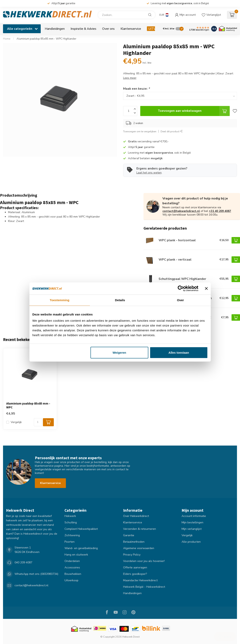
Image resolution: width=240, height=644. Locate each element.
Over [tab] (180, 300)
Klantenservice (131, 29)
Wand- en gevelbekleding (81, 548)
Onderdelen (72, 561)
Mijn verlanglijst (192, 529)
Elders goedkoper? (135, 574)
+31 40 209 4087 (220, 211)
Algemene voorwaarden (139, 548)
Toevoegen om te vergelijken (140, 131)
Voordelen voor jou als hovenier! (144, 561)
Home (7, 39)
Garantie (129, 535)
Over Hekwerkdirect (136, 516)
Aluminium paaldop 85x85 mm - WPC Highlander (46, 39)
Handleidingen (55, 29)
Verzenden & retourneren (140, 529)
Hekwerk (70, 516)
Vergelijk (16, 422)
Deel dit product (172, 131)
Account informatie (194, 516)
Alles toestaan (179, 353)
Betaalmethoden (134, 542)
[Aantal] (38, 422)
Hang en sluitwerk (76, 555)
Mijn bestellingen (192, 522)
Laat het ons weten (149, 173)
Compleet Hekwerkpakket (81, 529)
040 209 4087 (23, 562)
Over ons (108, 29)
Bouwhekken (73, 574)
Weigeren (119, 353)
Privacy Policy (132, 555)
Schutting (71, 522)
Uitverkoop (71, 580)
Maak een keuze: (136, 89)
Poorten (70, 542)
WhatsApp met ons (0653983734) (36, 574)
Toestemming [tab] (60, 300)
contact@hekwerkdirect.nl (181, 211)
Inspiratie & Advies (83, 29)
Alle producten (191, 542)
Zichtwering (72, 535)
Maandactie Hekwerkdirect (140, 580)
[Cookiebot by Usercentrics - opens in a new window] (181, 288)
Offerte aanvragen (135, 567)
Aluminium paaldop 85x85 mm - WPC (28, 405)
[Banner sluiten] (206, 288)
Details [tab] (120, 300)
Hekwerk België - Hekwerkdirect (144, 587)
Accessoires (72, 567)
